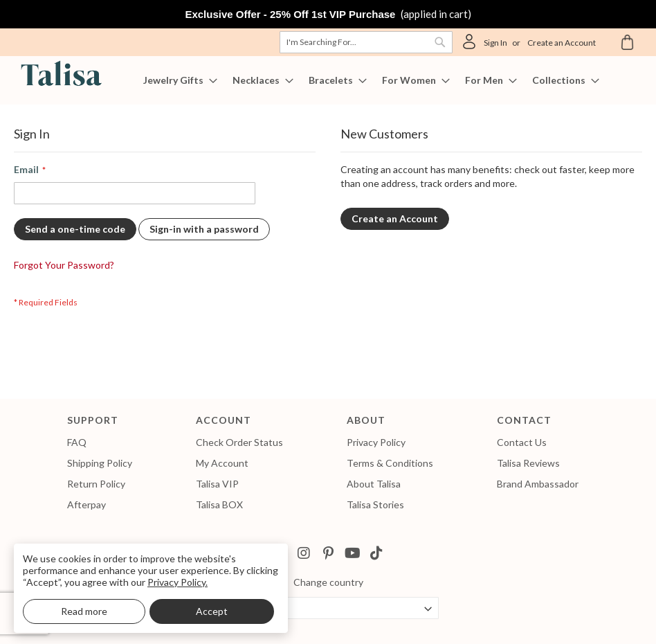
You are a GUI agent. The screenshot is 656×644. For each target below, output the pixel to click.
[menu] (328, 80)
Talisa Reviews (528, 463)
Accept (212, 611)
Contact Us (522, 442)
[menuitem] (176, 80)
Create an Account (562, 43)
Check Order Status (239, 442)
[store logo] (59, 76)
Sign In (495, 43)
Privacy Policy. (177, 582)
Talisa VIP (217, 484)
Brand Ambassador (538, 484)
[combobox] (366, 42)
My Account (222, 463)
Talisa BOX (219, 504)
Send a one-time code (75, 229)
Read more (84, 611)
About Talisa (374, 484)
